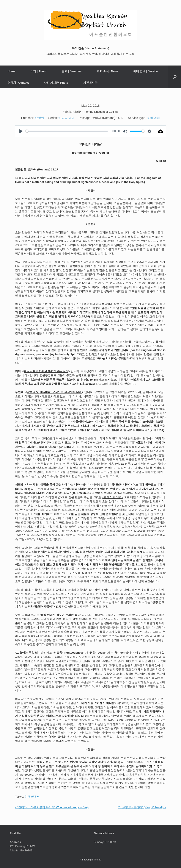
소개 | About (38, 71)
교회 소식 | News (107, 71)
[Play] (21, 131)
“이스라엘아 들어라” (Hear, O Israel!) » (142, 807)
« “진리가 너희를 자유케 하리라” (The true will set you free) (52, 807)
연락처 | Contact (18, 83)
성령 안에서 (32, 797)
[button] (175, 77)
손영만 (39, 118)
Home (11, 71)
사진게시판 (90, 83)
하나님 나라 (66, 118)
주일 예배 (153, 118)
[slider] (67, 131)
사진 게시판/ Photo (56, 83)
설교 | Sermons (72, 71)
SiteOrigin (87, 860)
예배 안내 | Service (146, 71)
